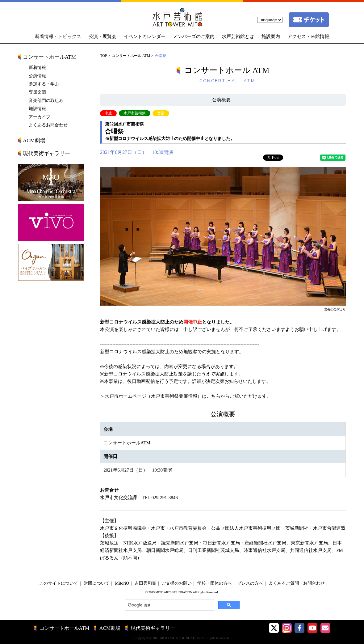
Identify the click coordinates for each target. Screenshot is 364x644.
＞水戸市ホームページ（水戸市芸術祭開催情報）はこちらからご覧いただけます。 (186, 396)
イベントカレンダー (145, 36)
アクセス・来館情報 (308, 36)
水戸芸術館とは (238, 36)
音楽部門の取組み (46, 101)
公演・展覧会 (103, 36)
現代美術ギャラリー (46, 153)
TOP (103, 56)
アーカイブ (40, 117)
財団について (97, 583)
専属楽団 (37, 92)
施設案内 (271, 36)
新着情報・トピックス (58, 36)
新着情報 (37, 68)
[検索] (169, 605)
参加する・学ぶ (44, 84)
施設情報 (37, 109)
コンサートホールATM (49, 57)
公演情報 (37, 76)
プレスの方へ (250, 583)
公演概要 (221, 100)
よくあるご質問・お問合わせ (297, 583)
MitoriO (122, 583)
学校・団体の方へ (215, 583)
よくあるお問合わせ (48, 125)
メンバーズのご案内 (194, 36)
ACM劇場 (34, 140)
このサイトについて (59, 583)
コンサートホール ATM (131, 56)
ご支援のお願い (177, 583)
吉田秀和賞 (145, 583)
